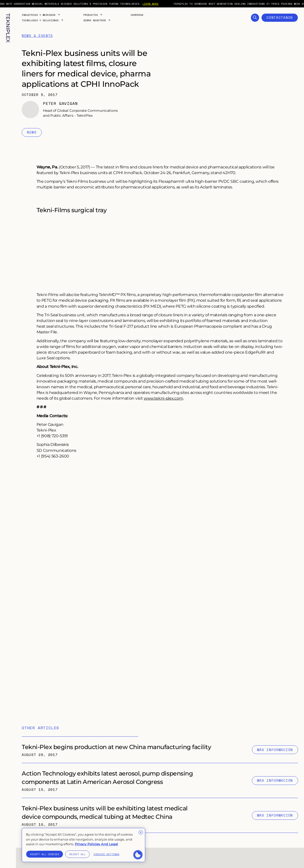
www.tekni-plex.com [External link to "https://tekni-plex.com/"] (163, 398)
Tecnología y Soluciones (43, 20)
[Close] (141, 832)
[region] (83, 845)
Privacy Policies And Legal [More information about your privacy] (96, 844)
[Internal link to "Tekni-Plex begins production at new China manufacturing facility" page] (160, 750)
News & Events (37, 36)
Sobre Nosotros (97, 20)
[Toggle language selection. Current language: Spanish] (8, 856)
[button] (138, 855)
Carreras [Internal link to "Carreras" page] (137, 15)
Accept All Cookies (45, 854)
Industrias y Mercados (41, 15)
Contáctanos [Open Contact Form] (280, 17)
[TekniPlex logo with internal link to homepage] (8, 28)
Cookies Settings (106, 854)
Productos (93, 15)
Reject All (77, 854)
